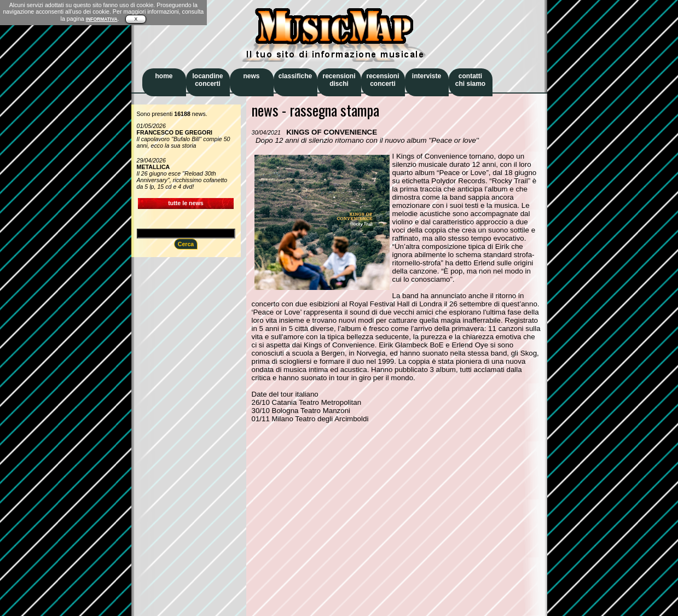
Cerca (186, 244)
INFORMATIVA (102, 19)
